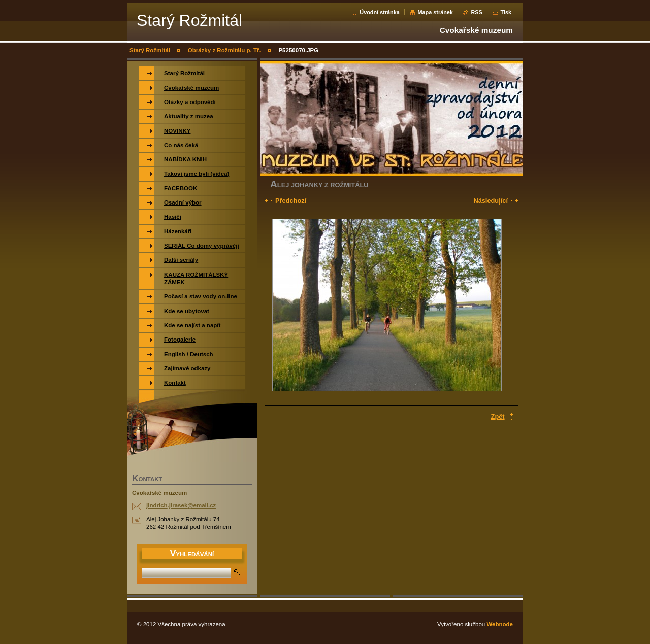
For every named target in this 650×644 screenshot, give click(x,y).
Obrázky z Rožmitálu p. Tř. (224, 50)
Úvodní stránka (380, 12)
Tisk (506, 12)
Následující (491, 201)
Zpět (498, 416)
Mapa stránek (435, 12)
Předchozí (291, 201)
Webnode (500, 624)
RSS (476, 12)
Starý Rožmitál (150, 50)
